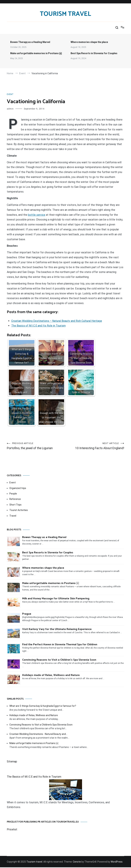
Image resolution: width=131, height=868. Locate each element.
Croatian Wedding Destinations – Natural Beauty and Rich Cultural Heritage (57, 321)
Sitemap (12, 762)
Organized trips (18, 489)
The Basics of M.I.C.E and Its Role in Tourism (38, 326)
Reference (15, 500)
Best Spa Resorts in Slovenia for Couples (94, 53)
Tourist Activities (19, 511)
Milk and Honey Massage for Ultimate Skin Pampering (56, 599)
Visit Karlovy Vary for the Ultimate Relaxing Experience (57, 630)
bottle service (37, 215)
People (13, 494)
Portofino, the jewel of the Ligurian (36, 446)
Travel (13, 516)
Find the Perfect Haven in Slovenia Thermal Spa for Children (60, 645)
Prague (27, 615)
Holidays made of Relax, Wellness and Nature (51, 676)
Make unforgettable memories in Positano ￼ (36, 53)
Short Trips (15, 505)
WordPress (117, 862)
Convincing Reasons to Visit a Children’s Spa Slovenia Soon (59, 661)
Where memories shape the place (89, 42)
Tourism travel (65, 14)
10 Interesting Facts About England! (95, 446)
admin (10, 109)
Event (10, 94)
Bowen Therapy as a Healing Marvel (30, 42)
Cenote (77, 862)
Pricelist (12, 830)
